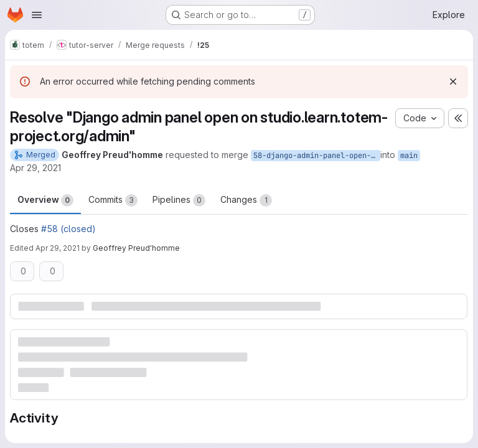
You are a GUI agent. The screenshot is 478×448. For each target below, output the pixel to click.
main (409, 156)
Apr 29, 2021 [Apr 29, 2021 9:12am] (35, 168)
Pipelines (179, 200)
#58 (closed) (68, 229)
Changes (246, 200)
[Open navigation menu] (37, 15)
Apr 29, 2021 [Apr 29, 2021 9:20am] (58, 248)
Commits (113, 200)
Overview (45, 200)
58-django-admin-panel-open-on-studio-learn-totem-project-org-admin (317, 156)
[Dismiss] (453, 82)
